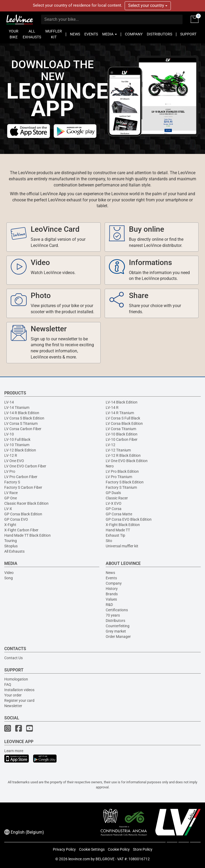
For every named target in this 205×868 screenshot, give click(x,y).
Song (9, 578)
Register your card (19, 700)
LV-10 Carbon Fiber (122, 439)
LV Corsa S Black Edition (24, 418)
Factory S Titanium (121, 487)
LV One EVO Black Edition (127, 461)
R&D (109, 605)
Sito (109, 541)
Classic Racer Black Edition (26, 503)
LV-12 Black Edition (20, 450)
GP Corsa (114, 509)
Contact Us (13, 658)
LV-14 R (112, 407)
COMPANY (134, 34)
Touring (11, 541)
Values (111, 599)
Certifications (117, 610)
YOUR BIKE (14, 34)
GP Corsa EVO (16, 519)
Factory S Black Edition (125, 482)
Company (114, 583)
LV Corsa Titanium (121, 429)
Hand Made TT (118, 530)
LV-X (8, 509)
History (112, 589)
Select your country (148, 5)
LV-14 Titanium (17, 407)
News (110, 573)
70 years (113, 615)
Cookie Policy (119, 849)
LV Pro (10, 471)
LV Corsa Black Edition (124, 423)
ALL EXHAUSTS (32, 34)
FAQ (8, 684)
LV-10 (9, 434)
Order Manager (118, 637)
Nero (110, 466)
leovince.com (79, 859)
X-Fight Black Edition (123, 525)
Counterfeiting (118, 626)
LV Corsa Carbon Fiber (23, 429)
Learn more (14, 751)
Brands (112, 594)
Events (111, 578)
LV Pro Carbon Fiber (21, 477)
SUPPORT (188, 34)
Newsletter (13, 706)
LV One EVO (14, 461)
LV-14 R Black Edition (22, 413)
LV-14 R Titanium (120, 413)
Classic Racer (117, 498)
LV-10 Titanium (17, 445)
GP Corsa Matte (119, 514)
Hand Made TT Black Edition (27, 535)
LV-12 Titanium (118, 450)
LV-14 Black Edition (122, 402)
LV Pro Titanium (119, 477)
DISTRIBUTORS (159, 34)
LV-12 (111, 445)
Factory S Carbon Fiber (23, 487)
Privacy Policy (64, 849)
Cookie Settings (92, 849)
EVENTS (91, 34)
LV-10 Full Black (17, 439)
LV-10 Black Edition (122, 434)
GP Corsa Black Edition (23, 514)
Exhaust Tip (115, 535)
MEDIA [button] (110, 34)
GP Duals (113, 493)
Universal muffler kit (122, 546)
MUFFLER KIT (54, 34)
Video (9, 573)
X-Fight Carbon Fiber (21, 530)
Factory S (12, 482)
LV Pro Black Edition (122, 471)
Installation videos (19, 690)
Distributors (115, 621)
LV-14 (9, 402)
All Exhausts (14, 551)
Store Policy (143, 849)
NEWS (75, 34)
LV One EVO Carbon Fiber (25, 466)
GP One (11, 498)
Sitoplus (11, 546)
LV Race (11, 493)
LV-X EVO (114, 503)
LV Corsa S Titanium (21, 423)
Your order (13, 695)
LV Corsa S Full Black (123, 418)
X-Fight (10, 525)
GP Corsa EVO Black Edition (129, 519)
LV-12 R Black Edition (123, 455)
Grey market (116, 631)
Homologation (16, 679)
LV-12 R (11, 455)
